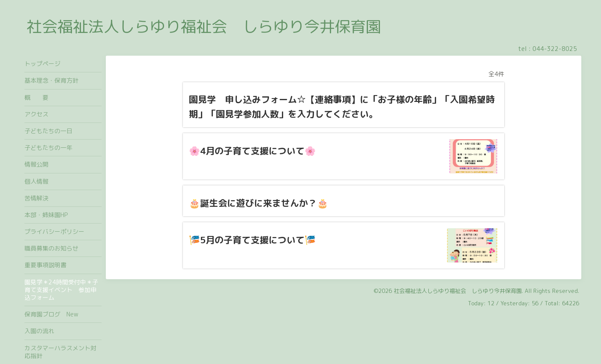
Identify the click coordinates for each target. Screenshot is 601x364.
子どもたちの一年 (48, 148)
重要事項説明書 (45, 265)
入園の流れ (42, 331)
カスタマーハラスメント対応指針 (60, 352)
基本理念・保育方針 (51, 80)
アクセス (36, 114)
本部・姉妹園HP (46, 215)
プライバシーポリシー (54, 231)
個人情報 (36, 181)
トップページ (42, 64)
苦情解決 (36, 198)
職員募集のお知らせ (51, 248)
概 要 (36, 97)
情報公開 (36, 164)
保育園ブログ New (51, 314)
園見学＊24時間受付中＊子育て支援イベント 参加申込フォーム (61, 290)
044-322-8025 (555, 49)
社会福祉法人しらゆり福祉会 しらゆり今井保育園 (204, 26)
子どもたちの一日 (48, 131)
